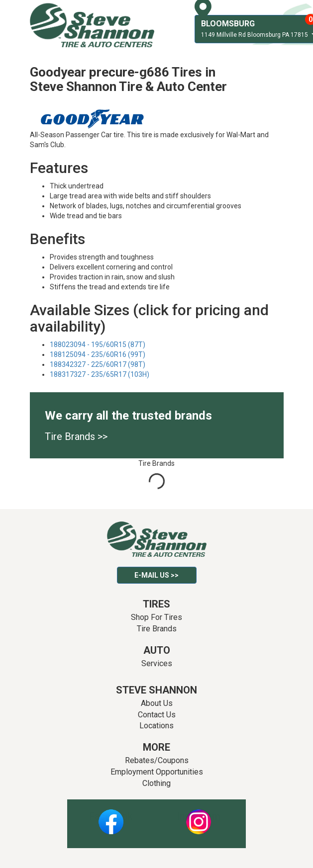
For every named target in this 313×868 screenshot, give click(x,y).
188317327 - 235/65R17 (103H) (100, 374)
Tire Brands (157, 629)
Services (157, 663)
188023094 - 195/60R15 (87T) (98, 345)
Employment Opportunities (157, 772)
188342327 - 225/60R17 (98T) (98, 364)
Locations (156, 726)
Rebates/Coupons (157, 760)
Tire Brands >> (76, 436)
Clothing (156, 783)
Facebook (111, 816)
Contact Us (157, 715)
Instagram (199, 816)
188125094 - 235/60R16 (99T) (98, 354)
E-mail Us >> (156, 575)
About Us (157, 703)
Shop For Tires (156, 617)
